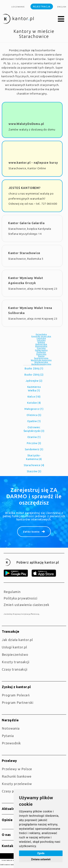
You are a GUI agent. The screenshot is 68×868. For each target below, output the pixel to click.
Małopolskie (41, 344)
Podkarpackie (41, 350)
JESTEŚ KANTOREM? (25, 188)
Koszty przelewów (17, 784)
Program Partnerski (18, 703)
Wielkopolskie (41, 362)
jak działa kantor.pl (17, 640)
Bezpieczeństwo (15, 655)
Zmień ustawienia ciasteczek (26, 605)
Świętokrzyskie (41, 358)
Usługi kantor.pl (15, 647)
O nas (6, 835)
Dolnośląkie (41, 334)
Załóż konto (31, 532)
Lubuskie (41, 340)
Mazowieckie (41, 346)
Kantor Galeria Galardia (26, 223)
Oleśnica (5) (34, 415)
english (62, 7)
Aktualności (12, 809)
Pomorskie (41, 354)
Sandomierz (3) (34, 449)
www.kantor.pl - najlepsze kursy (33, 163)
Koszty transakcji (16, 662)
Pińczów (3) (34, 443)
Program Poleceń (16, 695)
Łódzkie (41, 342)
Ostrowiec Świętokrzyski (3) (34, 429)
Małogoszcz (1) (34, 409)
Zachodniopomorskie (41, 364)
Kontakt (8, 846)
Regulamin (12, 592)
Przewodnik (11, 743)
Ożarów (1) (34, 437)
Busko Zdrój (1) (34, 368)
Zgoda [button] (41, 853)
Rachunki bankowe (17, 776)
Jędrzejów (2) (34, 381)
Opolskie (41, 348)
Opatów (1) (34, 421)
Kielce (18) (34, 397)
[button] (61, 19)
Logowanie (18, 7)
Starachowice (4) (34, 465)
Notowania (11, 728)
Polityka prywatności (20, 598)
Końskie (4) (34, 403)
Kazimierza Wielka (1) (34, 389)
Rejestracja (42, 6)
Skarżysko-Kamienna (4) (34, 457)
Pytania (8, 736)
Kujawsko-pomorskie (41, 336)
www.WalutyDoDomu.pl (26, 124)
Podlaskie (41, 352)
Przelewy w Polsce (17, 769)
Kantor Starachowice (24, 253)
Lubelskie (41, 338)
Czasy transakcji (15, 669)
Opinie (7, 820)
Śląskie (41, 356)
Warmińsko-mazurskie (41, 360)
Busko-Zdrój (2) (34, 375)
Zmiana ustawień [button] (41, 859)
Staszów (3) (34, 471)
